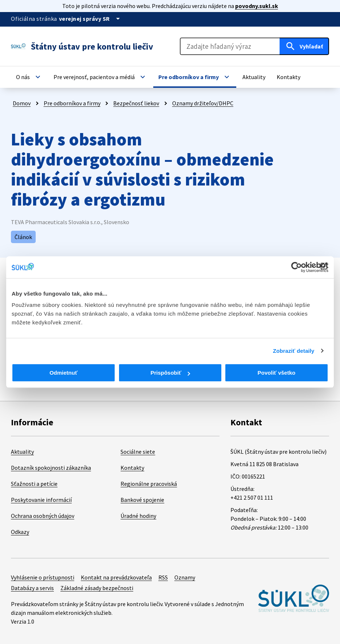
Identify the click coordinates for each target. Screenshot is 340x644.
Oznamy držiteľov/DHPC (203, 103)
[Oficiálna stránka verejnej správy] (91, 19)
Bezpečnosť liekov (136, 103)
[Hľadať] (304, 46)
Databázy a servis (32, 588)
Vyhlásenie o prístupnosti (43, 577)
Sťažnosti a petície (34, 484)
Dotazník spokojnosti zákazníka (51, 468)
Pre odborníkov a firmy (72, 103)
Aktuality (22, 452)
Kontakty (132, 468)
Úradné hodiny (138, 516)
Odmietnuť (64, 373)
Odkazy (20, 532)
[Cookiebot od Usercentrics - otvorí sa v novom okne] (296, 267)
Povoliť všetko (277, 373)
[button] (29, 77)
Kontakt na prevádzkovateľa (116, 577)
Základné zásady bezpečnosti (97, 588)
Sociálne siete (138, 452)
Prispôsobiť (170, 373)
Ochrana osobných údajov (43, 516)
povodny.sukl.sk (257, 6)
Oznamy (185, 577)
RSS (163, 577)
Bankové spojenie (142, 500)
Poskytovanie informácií (41, 500)
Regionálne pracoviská (149, 484)
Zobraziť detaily (294, 351)
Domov (22, 103)
